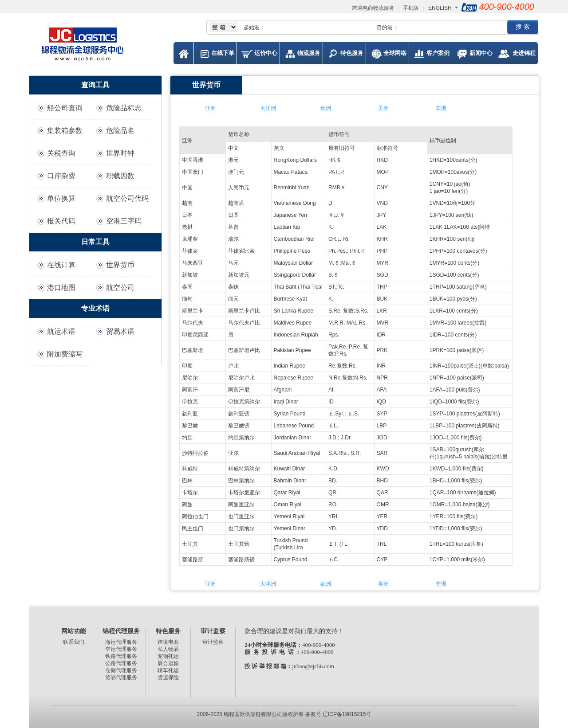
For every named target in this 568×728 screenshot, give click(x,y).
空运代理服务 (121, 649)
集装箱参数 (65, 131)
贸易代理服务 (121, 677)
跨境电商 (168, 642)
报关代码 (61, 221)
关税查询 (61, 153)
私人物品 (168, 649)
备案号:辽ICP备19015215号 (338, 714)
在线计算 (61, 265)
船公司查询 (65, 108)
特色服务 (352, 53)
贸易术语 (120, 331)
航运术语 (61, 331)
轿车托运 (168, 670)
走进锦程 (524, 53)
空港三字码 (124, 221)
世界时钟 (120, 153)
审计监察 (213, 642)
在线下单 (223, 53)
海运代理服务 (121, 642)
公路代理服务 (121, 663)
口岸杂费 (61, 176)
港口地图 (61, 288)
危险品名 (120, 131)
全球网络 (395, 53)
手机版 (411, 8)
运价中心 (266, 53)
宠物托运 (168, 656)
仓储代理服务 (121, 670)
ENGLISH (440, 8)
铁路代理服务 (121, 656)
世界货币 (120, 265)
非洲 (441, 108)
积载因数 (120, 176)
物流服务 (309, 53)
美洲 (383, 108)
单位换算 (61, 198)
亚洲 (210, 108)
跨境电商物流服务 (373, 8)
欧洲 (326, 108)
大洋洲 (268, 108)
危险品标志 (124, 108)
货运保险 (168, 677)
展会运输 (168, 663)
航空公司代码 (127, 198)
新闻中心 (481, 53)
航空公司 (120, 288)
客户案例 (438, 53)
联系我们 (74, 642)
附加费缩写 (65, 354)
